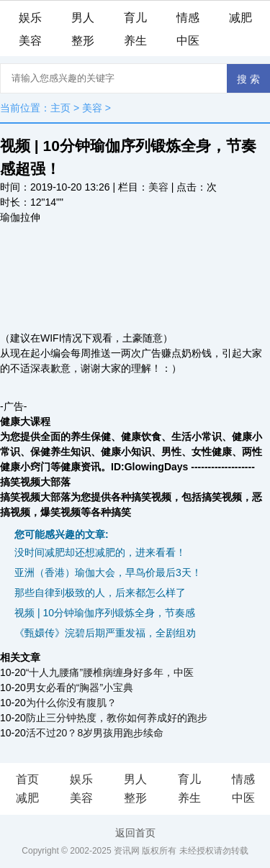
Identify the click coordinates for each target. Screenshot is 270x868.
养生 (135, 41)
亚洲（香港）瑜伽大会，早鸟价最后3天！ (108, 572)
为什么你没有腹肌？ (71, 703)
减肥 (240, 18)
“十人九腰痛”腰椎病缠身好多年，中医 (110, 672)
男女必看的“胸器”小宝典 (80, 687)
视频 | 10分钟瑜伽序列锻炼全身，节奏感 (105, 613)
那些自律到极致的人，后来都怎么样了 (100, 593)
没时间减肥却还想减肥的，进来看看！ (100, 552)
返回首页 (135, 833)
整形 (83, 41)
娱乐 (30, 18)
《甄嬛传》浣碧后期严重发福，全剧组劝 (105, 633)
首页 (27, 779)
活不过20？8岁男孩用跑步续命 (95, 733)
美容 (30, 41)
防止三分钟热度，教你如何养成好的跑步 (117, 718)
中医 (188, 41)
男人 (83, 18)
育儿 (135, 18)
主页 (60, 108)
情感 (188, 18)
